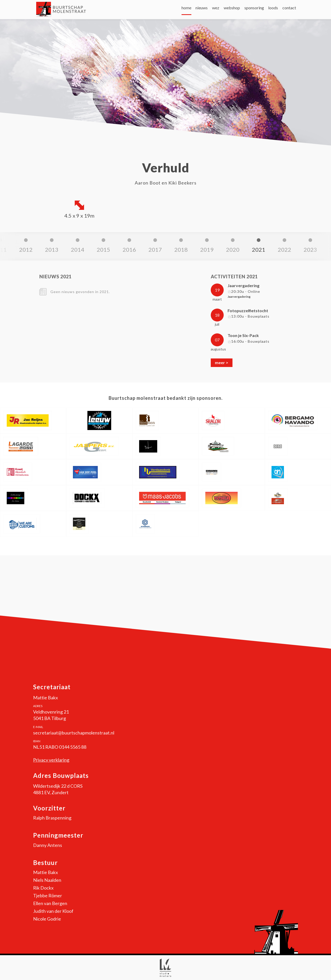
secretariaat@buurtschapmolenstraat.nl (74, 733)
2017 (77, 250)
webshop (212, 10)
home (149, 10)
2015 (25, 250)
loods (265, 10)
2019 (128, 250)
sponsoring (240, 10)
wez (190, 10)
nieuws (170, 10)
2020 (154, 250)
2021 (180, 250)
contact (286, 10)
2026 (309, 250)
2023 (232, 250)
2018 (102, 250)
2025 (283, 250)
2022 (206, 250)
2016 (51, 250)
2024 (258, 250)
